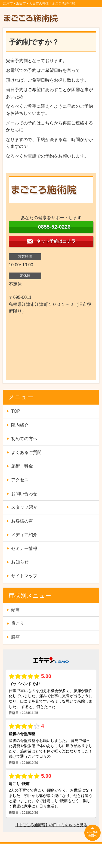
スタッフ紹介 (24, 507)
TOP (16, 411)
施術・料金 (22, 466)
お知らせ (20, 562)
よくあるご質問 (26, 452)
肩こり (18, 623)
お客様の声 (22, 521)
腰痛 (16, 637)
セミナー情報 (24, 548)
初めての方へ (24, 439)
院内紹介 (20, 425)
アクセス (20, 480)
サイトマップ (24, 576)
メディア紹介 (24, 535)
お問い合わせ (24, 494)
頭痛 (16, 610)
